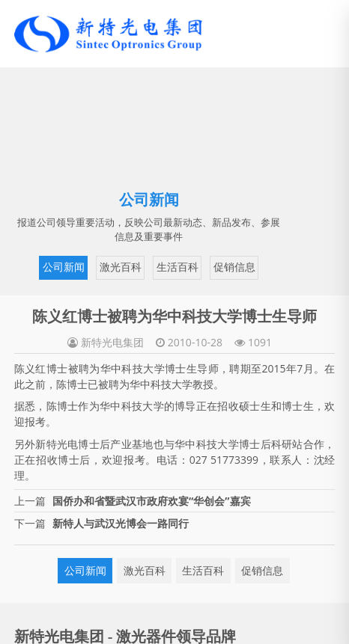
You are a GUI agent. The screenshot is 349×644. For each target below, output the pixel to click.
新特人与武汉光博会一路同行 (121, 523)
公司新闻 (64, 267)
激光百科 (121, 267)
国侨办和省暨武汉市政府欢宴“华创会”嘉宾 (151, 501)
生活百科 (177, 267)
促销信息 (234, 267)
